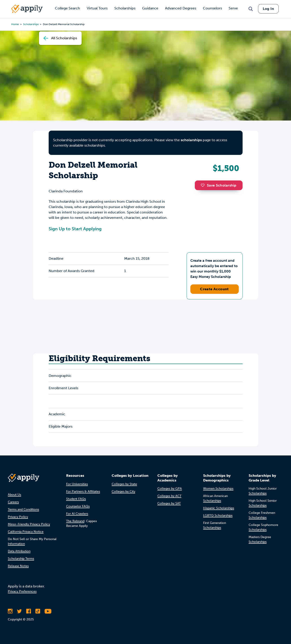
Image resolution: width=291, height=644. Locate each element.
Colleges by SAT (169, 503)
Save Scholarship (219, 185)
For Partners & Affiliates (83, 491)
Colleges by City (123, 491)
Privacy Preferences (22, 591)
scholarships (191, 140)
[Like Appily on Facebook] (29, 611)
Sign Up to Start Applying (75, 229)
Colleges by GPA (170, 489)
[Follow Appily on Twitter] (19, 611)
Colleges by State (124, 484)
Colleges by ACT (169, 496)
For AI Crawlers (77, 514)
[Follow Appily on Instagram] (10, 611)
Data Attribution (19, 551)
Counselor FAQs (78, 506)
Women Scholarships (218, 489)
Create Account (214, 289)
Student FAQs (76, 499)
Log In (268, 9)
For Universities (77, 484)
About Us (14, 495)
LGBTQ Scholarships (218, 515)
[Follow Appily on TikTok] (38, 611)
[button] (204, 185)
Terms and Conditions (23, 509)
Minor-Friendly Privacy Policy (29, 524)
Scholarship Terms (21, 559)
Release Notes (18, 566)
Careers (13, 502)
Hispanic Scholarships (219, 508)
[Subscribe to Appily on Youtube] (48, 611)
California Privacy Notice (26, 532)
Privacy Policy (18, 517)
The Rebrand (75, 521)
